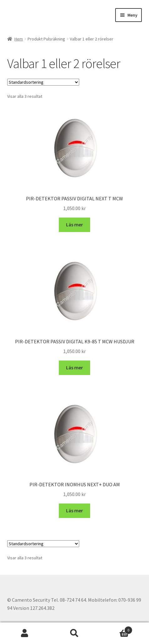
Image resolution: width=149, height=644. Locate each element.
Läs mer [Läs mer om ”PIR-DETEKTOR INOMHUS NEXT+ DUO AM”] (74, 510)
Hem (19, 39)
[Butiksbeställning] (43, 82)
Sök (75, 633)
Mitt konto (25, 633)
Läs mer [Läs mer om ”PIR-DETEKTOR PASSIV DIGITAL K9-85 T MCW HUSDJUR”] (74, 367)
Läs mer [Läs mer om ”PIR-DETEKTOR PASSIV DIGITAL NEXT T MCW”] (74, 224)
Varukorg (116, 629)
